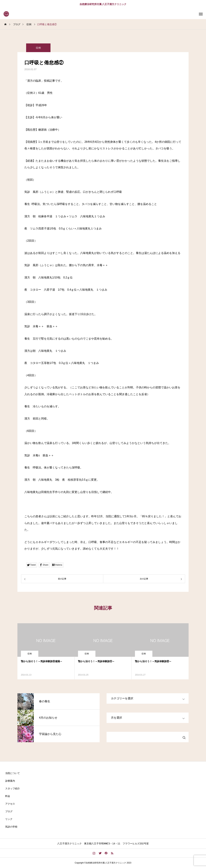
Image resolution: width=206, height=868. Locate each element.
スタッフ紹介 (13, 788)
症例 (38, 48)
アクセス (10, 804)
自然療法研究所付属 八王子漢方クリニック (103, 4)
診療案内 (10, 781)
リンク (9, 819)
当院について (13, 773)
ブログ (9, 811)
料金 (8, 796)
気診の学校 (11, 827)
